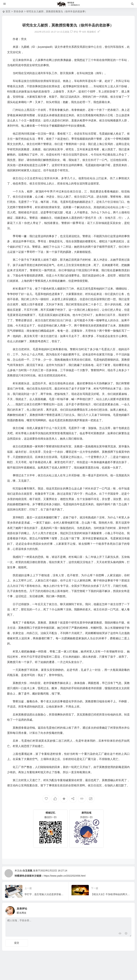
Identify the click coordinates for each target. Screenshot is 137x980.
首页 (8, 11)
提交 (17, 943)
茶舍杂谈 (18, 11)
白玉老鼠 (27, 871)
